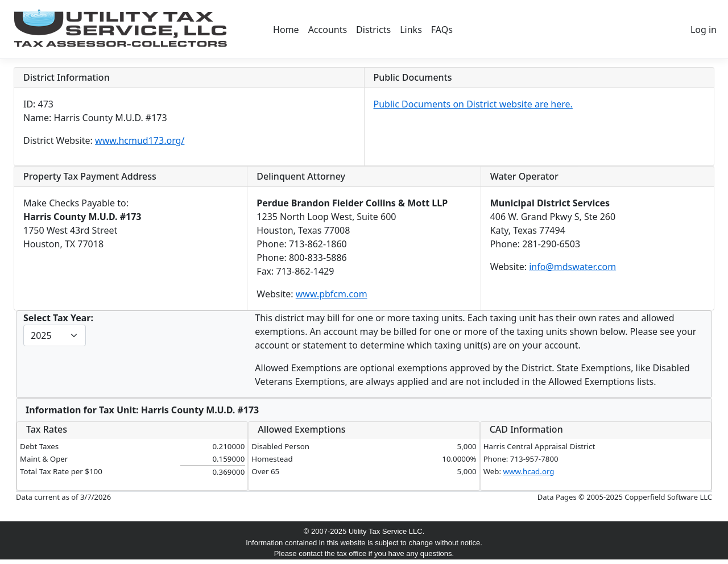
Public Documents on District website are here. (473, 104)
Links (411, 30)
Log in (704, 30)
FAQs (442, 30)
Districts (373, 30)
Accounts (328, 30)
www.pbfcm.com (332, 294)
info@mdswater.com (572, 267)
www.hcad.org (529, 471)
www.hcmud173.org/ (140, 140)
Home (286, 30)
